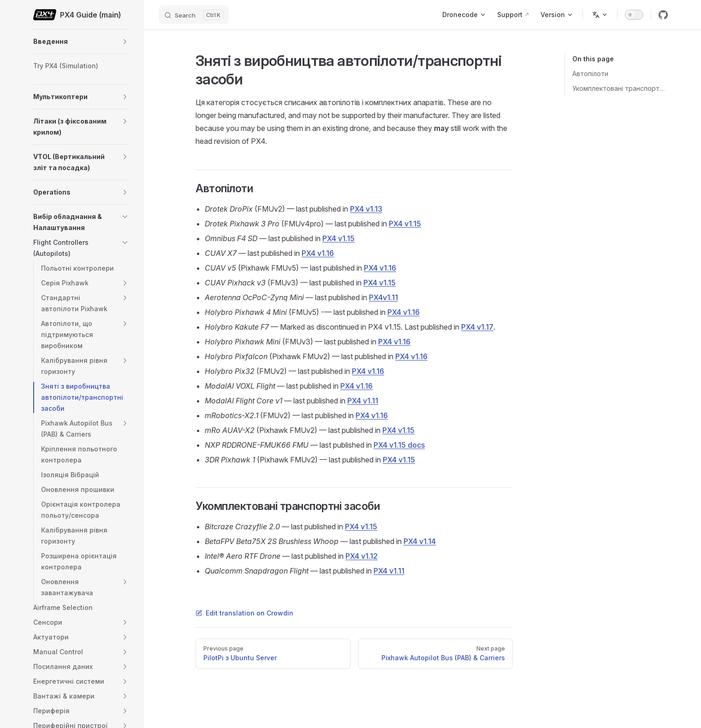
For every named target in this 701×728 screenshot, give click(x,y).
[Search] (194, 15)
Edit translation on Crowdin (244, 613)
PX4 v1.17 (477, 327)
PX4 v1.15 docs (399, 445)
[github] (663, 15)
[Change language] (600, 15)
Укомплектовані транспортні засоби (620, 88)
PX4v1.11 (383, 297)
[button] (125, 41)
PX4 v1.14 (420, 541)
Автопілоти (590, 74)
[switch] (634, 15)
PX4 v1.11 (363, 401)
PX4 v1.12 (362, 556)
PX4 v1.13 (366, 209)
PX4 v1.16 (318, 253)
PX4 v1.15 (405, 224)
